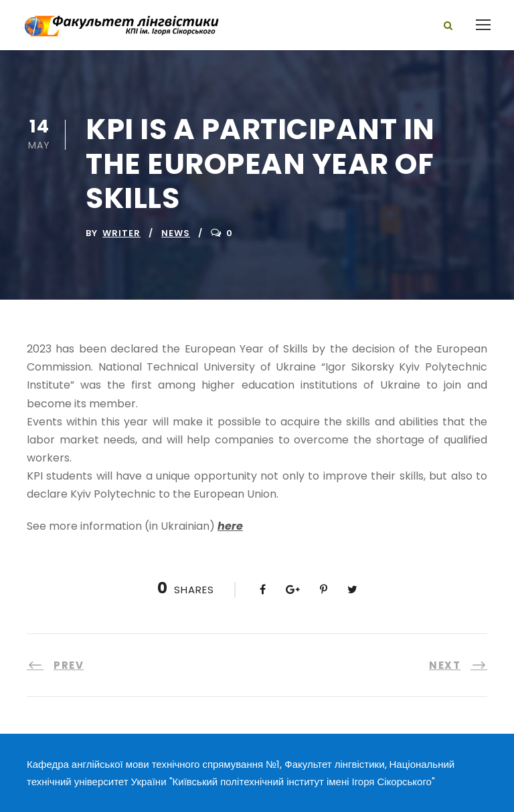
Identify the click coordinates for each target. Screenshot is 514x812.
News (176, 233)
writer (121, 233)
